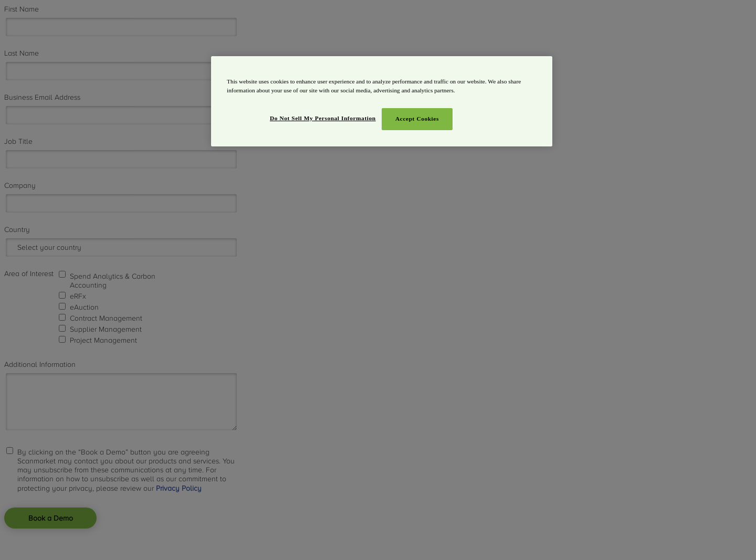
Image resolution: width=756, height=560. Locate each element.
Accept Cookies (417, 119)
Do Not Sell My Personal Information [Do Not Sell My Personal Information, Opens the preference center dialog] (323, 118)
